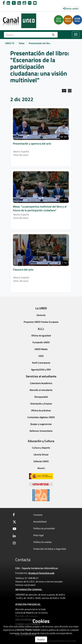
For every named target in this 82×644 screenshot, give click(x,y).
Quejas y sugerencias (41, 424)
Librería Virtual (41, 454)
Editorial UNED (41, 461)
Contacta (38, 515)
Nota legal (39, 535)
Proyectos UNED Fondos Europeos (41, 322)
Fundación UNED (41, 342)
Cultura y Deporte (41, 448)
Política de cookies (43, 542)
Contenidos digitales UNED (41, 417)
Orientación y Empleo (41, 404)
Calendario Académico (41, 383)
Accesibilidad (40, 522)
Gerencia (41, 315)
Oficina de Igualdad (41, 335)
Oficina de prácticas (41, 410)
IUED (41, 356)
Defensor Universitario (41, 431)
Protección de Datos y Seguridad (50, 549)
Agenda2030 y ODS (41, 369)
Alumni (41, 468)
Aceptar (41, 639)
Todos (22, 43)
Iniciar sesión (71, 9)
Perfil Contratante (41, 363)
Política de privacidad (44, 528)
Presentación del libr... (40, 43)
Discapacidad (41, 397)
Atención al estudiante (41, 390)
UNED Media (41, 349)
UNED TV (10, 43)
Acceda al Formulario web (41, 573)
